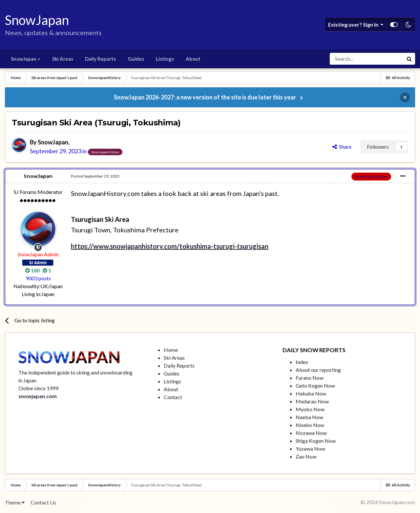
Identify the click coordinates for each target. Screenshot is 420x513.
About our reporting (318, 370)
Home (171, 350)
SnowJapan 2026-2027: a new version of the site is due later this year (205, 97)
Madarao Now (312, 401)
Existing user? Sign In (356, 25)
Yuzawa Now (310, 449)
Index (302, 362)
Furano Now (310, 378)
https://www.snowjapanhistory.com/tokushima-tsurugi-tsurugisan (170, 246)
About (193, 59)
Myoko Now (310, 409)
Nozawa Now (311, 433)
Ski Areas (63, 59)
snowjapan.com (38, 396)
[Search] (367, 59)
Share (342, 147)
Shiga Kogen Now (316, 441)
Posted (95, 176)
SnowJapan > (26, 59)
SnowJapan (53, 142)
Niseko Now (310, 425)
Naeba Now (309, 417)
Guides (136, 59)
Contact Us (43, 502)
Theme (15, 502)
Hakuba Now (311, 393)
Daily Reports (100, 59)
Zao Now (306, 456)
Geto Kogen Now (315, 385)
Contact (173, 397)
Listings (165, 59)
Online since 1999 (38, 388)
